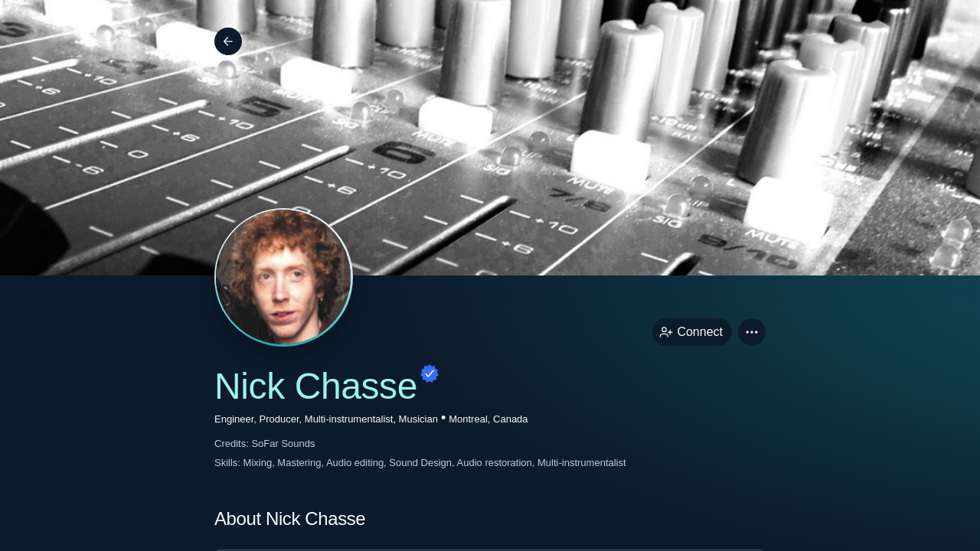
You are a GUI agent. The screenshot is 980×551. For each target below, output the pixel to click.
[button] (752, 332)
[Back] (228, 41)
